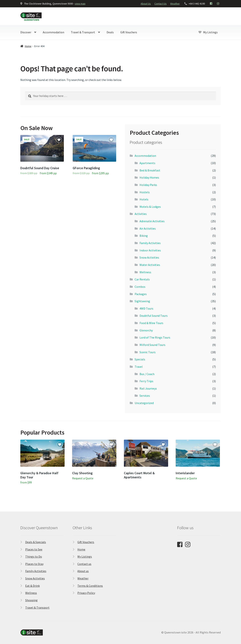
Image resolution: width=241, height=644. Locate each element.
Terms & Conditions (90, 586)
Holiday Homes (149, 177)
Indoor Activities (150, 250)
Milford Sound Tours (152, 345)
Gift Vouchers (129, 32)
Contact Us (161, 4)
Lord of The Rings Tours (155, 337)
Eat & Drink (32, 586)
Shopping (31, 600)
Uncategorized (144, 403)
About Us (146, 4)
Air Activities (148, 228)
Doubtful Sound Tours (154, 316)
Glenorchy (146, 330)
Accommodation (53, 32)
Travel (139, 367)
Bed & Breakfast (150, 170)
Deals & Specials (36, 542)
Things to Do (34, 556)
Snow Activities (149, 257)
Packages (141, 294)
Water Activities (150, 265)
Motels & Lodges (150, 207)
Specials (140, 359)
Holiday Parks (148, 185)
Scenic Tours (148, 352)
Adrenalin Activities (152, 221)
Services (145, 396)
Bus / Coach (147, 374)
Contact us (84, 564)
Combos (140, 287)
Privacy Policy (86, 593)
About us (83, 571)
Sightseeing (142, 301)
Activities (141, 214)
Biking (144, 236)
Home (28, 46)
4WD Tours (146, 308)
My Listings (208, 32)
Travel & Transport (83, 32)
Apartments (147, 163)
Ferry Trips (146, 381)
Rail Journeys (148, 388)
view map (80, 4)
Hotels (144, 199)
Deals (110, 32)
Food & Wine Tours (151, 323)
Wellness (145, 272)
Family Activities (150, 243)
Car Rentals (142, 279)
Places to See (34, 549)
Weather (175, 4)
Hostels (145, 192)
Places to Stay (34, 564)
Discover (26, 32)
